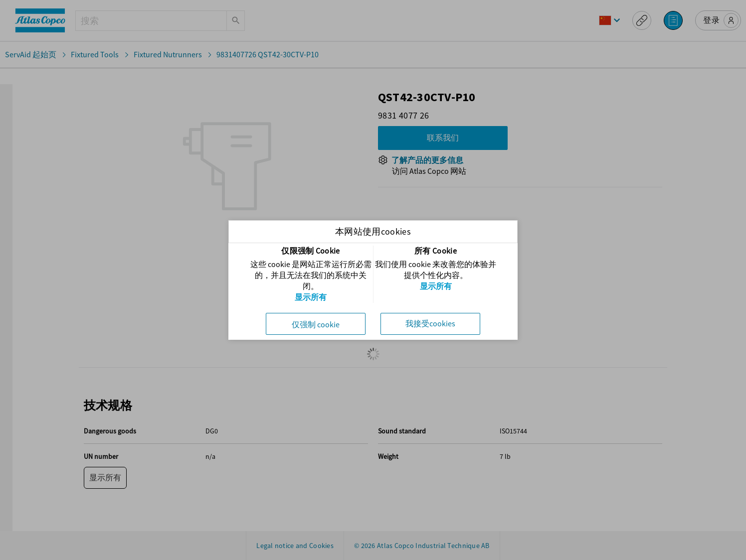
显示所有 (311, 297)
